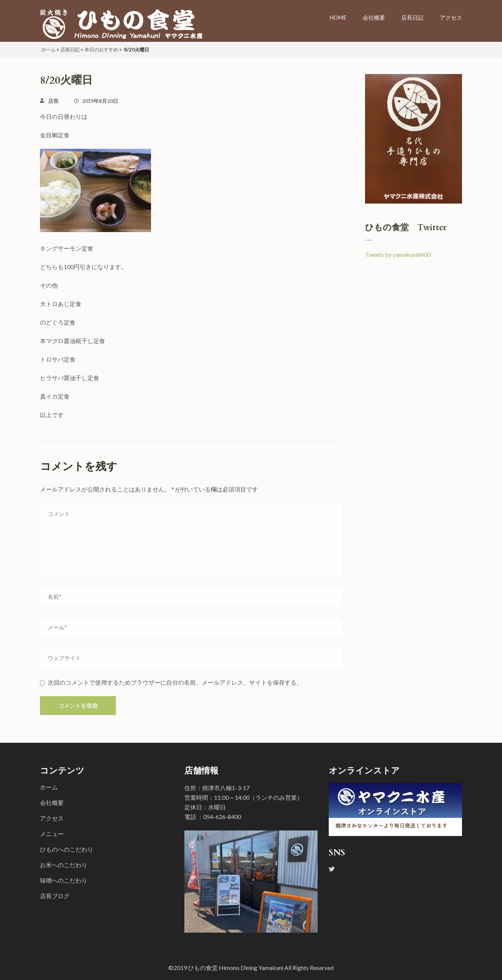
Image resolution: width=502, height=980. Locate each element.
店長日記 (412, 17)
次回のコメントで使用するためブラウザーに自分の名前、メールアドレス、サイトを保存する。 (175, 682)
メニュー (52, 834)
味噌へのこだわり (64, 880)
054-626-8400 (222, 817)
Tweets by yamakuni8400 (398, 254)
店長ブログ (55, 896)
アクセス (451, 17)
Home (338, 17)
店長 (53, 101)
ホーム (49, 787)
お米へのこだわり (64, 865)
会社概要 (374, 17)
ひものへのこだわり (67, 849)
